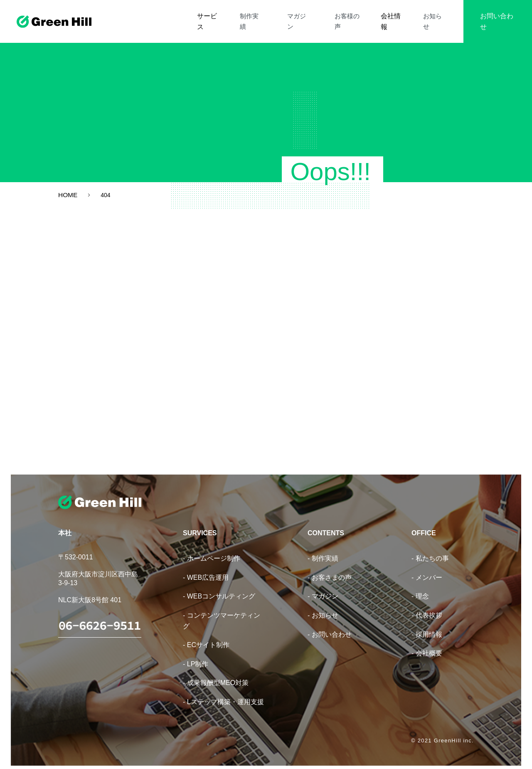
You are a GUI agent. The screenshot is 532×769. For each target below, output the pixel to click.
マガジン (317, 16)
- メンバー (427, 568)
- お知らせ (323, 606)
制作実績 (279, 16)
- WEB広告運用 (206, 568)
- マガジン (323, 587)
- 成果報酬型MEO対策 (216, 674)
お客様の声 (357, 16)
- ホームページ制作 (212, 549)
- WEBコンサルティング (219, 587)
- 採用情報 (427, 625)
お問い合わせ (495, 16)
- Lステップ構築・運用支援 (223, 692)
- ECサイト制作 (206, 636)
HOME (68, 195)
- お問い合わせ (330, 625)
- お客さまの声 (330, 568)
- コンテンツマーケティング (222, 611)
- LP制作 (196, 654)
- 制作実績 (323, 549)
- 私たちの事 (430, 549)
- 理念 (420, 587)
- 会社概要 (427, 644)
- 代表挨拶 (427, 606)
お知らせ (435, 16)
